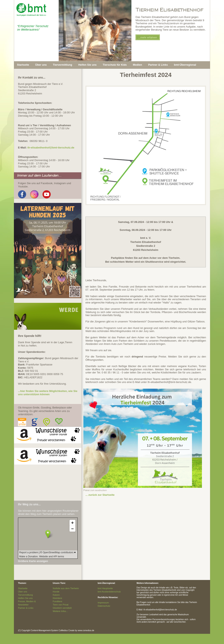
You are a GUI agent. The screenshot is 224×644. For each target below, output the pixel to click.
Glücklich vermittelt (62, 608)
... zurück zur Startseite (100, 495)
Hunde (56, 592)
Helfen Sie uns (25, 598)
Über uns (23, 592)
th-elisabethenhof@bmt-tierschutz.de (51, 148)
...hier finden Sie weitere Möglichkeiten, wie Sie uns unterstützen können (48, 393)
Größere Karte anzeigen (33, 561)
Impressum (103, 603)
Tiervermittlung (25, 595)
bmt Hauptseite (105, 588)
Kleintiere (57, 598)
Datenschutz (104, 606)
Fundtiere (57, 601)
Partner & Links (26, 608)
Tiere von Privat (61, 605)
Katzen (56, 595)
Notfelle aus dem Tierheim (66, 588)
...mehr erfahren (148, 37)
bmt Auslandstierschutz (109, 592)
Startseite (23, 65)
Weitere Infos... (60, 611)
